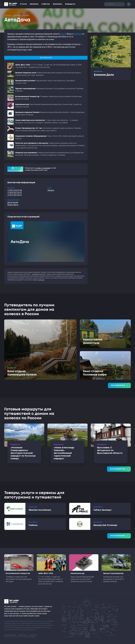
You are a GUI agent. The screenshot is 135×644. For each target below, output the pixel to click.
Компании (57, 4)
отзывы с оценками (43, 168)
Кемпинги (34, 4)
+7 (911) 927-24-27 (15, 195)
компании (41, 280)
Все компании (119, 536)
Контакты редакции (10, 635)
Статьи (23, 4)
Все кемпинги (119, 385)
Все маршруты (119, 469)
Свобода (78, 34)
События (46, 4)
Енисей (63, 34)
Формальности (23, 635)
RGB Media (32, 637)
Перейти (51, 190)
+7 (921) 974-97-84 (15, 190)
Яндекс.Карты (13, 205)
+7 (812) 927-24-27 (15, 193)
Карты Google (13, 202)
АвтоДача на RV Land (39, 274)
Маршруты (70, 4)
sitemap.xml (33, 635)
